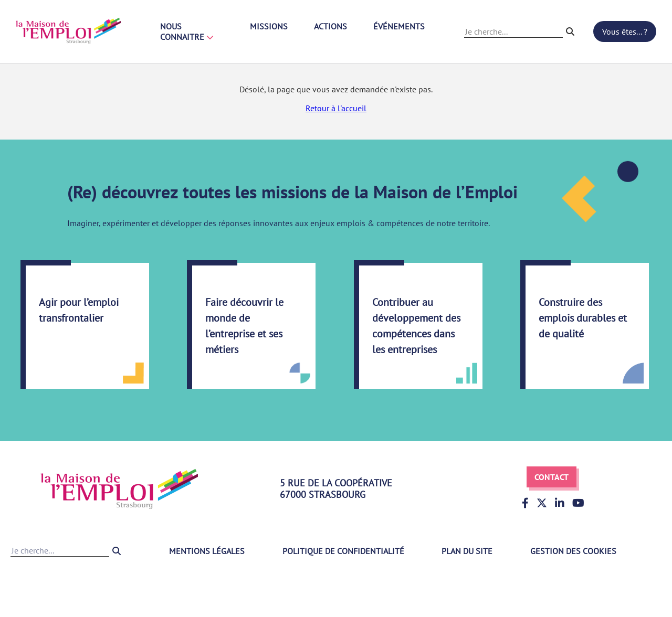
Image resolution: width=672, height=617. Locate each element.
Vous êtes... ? (625, 31)
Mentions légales (207, 551)
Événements (399, 26)
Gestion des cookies (573, 551)
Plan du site (467, 551)
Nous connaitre (187, 31)
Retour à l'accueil (336, 108)
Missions (269, 26)
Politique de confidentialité (343, 551)
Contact (552, 477)
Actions (330, 26)
